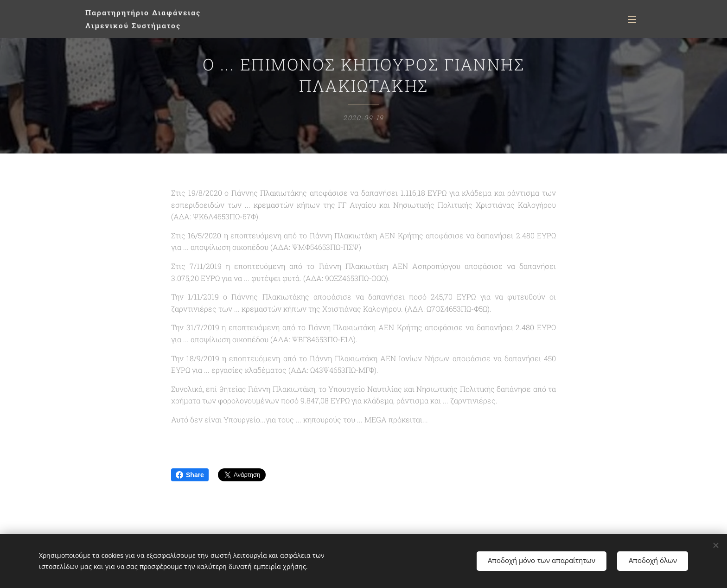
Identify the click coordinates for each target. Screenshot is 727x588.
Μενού (632, 19)
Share (190, 475)
